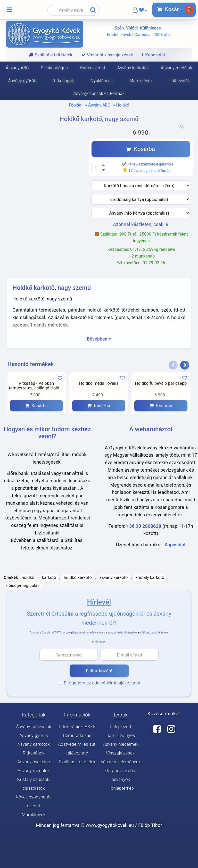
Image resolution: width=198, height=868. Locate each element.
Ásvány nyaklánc (34, 762)
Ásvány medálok (34, 771)
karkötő (49, 578)
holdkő (28, 578)
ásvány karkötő (114, 578)
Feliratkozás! (99, 671)
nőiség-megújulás (23, 586)
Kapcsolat (175, 545)
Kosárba (141, 149)
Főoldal (76, 105)
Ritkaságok (63, 81)
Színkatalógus (55, 68)
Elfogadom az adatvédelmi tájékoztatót (100, 683)
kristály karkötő (150, 578)
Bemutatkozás (77, 735)
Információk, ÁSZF (77, 727)
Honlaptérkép (121, 788)
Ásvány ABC (99, 105)
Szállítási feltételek (77, 762)
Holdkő (123, 105)
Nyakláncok (102, 81)
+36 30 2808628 (144, 526)
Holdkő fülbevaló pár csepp (161, 383)
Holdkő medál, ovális (99, 383)
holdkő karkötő (78, 578)
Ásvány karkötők (133, 68)
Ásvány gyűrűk (34, 735)
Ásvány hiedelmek (121, 744)
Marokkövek (141, 81)
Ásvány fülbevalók (34, 727)
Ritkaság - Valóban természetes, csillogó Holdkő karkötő (36, 386)
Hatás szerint (92, 68)
